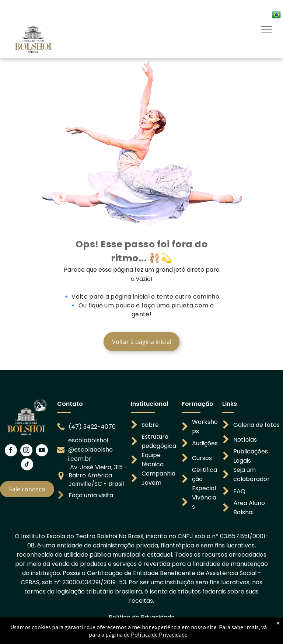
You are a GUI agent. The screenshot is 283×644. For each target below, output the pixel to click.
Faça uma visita (91, 495)
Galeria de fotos (256, 425)
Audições (205, 443)
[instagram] (26, 451)
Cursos (202, 458)
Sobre (150, 425)
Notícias (245, 440)
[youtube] (42, 451)
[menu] (267, 29)
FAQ (239, 491)
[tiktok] (27, 465)
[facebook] (11, 451)
